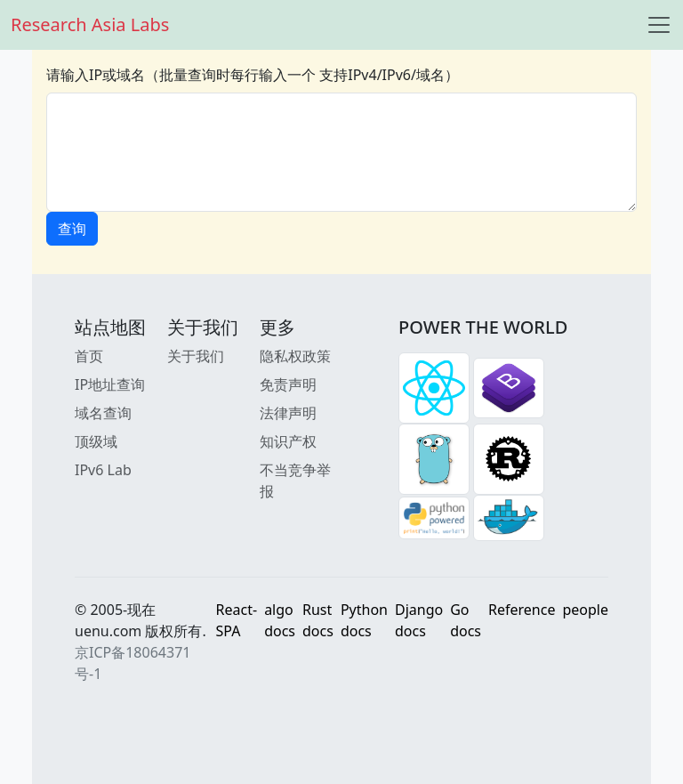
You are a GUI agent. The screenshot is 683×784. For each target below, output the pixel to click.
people (585, 610)
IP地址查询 (110, 384)
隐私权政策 (295, 356)
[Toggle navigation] (659, 25)
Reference (522, 610)
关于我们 (196, 356)
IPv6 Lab (103, 470)
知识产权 (288, 441)
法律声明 (288, 413)
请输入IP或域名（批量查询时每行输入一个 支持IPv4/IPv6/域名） (253, 75)
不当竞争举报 (295, 481)
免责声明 (288, 384)
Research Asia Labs (90, 24)
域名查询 (103, 413)
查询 (72, 229)
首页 (89, 356)
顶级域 (96, 441)
